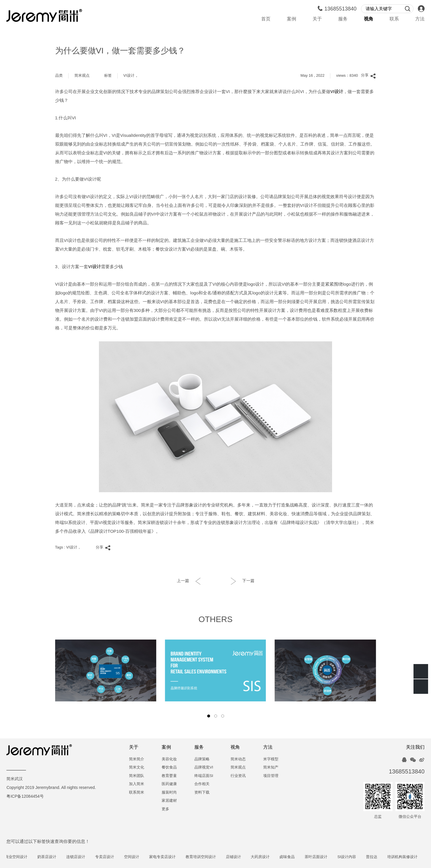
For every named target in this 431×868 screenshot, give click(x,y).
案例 (292, 19)
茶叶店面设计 (327, 857)
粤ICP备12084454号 (25, 797)
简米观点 (82, 76)
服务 (343, 19)
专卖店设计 (115, 857)
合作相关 (202, 784)
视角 (369, 19)
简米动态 (238, 759)
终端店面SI (204, 776)
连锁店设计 (86, 857)
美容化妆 (169, 759)
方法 (420, 19)
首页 (266, 19)
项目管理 (271, 776)
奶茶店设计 (57, 857)
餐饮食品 (169, 767)
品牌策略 (202, 759)
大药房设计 (271, 857)
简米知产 (271, 767)
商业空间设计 (27, 857)
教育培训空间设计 (211, 857)
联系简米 (137, 793)
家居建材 (169, 801)
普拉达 (382, 857)
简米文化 (137, 767)
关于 (317, 19)
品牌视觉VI (204, 767)
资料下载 (202, 793)
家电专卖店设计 (173, 857)
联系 (394, 19)
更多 (165, 809)
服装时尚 (169, 793)
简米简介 (137, 759)
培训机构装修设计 (413, 857)
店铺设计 (244, 857)
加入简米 (137, 784)
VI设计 (129, 76)
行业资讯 (238, 776)
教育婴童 (169, 776)
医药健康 (169, 784)
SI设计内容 (357, 857)
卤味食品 (298, 857)
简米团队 (137, 776)
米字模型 (271, 759)
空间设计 (142, 857)
